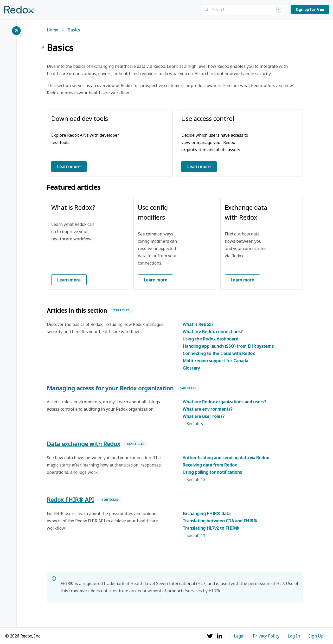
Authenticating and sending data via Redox (226, 458)
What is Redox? (198, 324)
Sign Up (316, 636)
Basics (74, 30)
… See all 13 (194, 479)
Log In (294, 636)
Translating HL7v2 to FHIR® (211, 528)
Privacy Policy (266, 636)
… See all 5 (193, 424)
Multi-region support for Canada (215, 361)
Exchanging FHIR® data (207, 514)
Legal (239, 636)
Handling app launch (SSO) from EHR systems (228, 346)
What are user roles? (204, 416)
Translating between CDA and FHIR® (220, 521)
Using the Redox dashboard (210, 339)
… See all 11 (194, 535)
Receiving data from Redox (210, 465)
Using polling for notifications (212, 472)
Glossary (191, 368)
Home (53, 30)
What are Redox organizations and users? (225, 402)
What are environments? (208, 409)
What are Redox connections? (213, 332)
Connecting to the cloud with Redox (219, 353)
